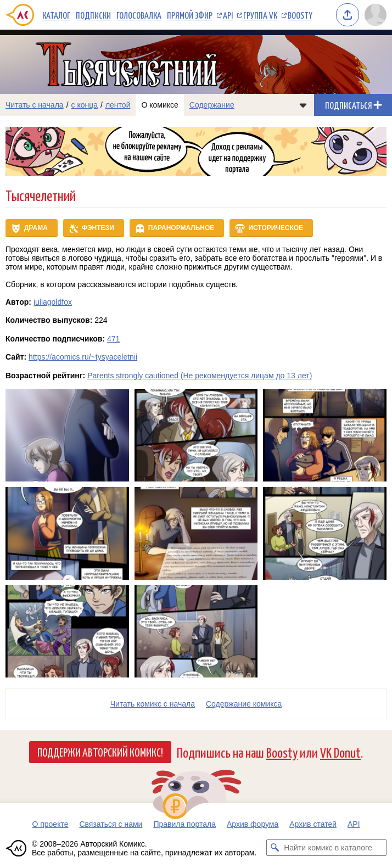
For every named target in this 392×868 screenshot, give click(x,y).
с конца (85, 105)
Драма (36, 228)
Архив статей (313, 824)
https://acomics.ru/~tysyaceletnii (83, 357)
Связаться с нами (111, 824)
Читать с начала (35, 105)
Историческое (276, 228)
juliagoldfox (53, 302)
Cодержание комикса (244, 704)
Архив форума (253, 824)
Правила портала (184, 824)
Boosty (300, 15)
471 (113, 339)
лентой (118, 105)
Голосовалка (139, 15)
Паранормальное (181, 228)
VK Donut (340, 752)
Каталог (56, 15)
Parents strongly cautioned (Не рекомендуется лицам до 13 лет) (200, 376)
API (228, 15)
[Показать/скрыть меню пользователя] (376, 15)
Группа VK (260, 15)
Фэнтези (98, 228)
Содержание (212, 105)
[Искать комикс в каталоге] (275, 848)
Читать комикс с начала (153, 704)
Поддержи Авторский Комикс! (100, 752)
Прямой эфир (190, 15)
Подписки (93, 15)
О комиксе (159, 105)
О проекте (50, 824)
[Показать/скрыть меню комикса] (303, 105)
